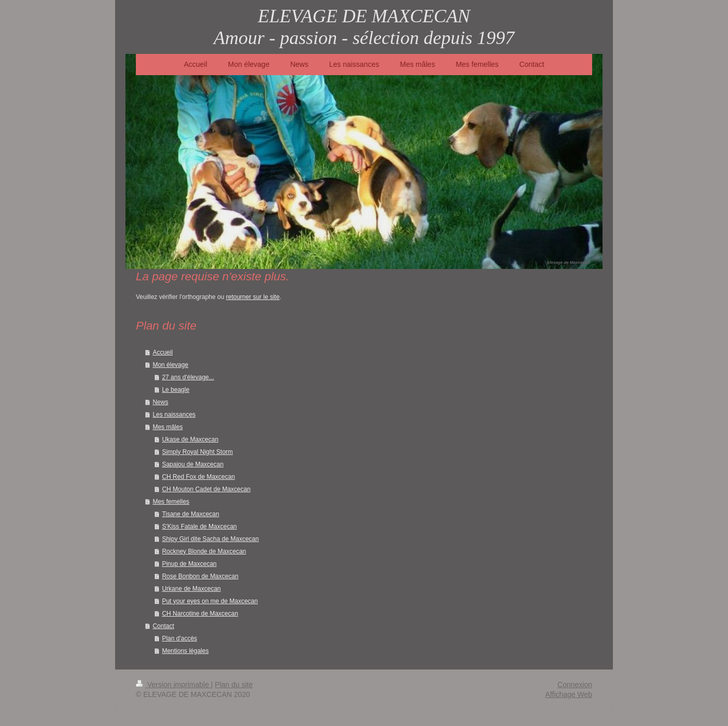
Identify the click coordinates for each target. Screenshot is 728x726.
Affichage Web (569, 694)
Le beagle (176, 390)
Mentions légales (185, 651)
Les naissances (174, 415)
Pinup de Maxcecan (189, 564)
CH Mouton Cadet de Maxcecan (206, 489)
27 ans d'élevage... (188, 377)
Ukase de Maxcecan (190, 439)
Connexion (575, 685)
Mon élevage (170, 365)
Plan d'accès (179, 638)
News (160, 402)
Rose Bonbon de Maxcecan (200, 576)
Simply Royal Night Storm (197, 452)
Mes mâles (167, 427)
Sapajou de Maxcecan (193, 464)
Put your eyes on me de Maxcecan (210, 601)
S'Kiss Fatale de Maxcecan (199, 526)
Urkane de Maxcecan (191, 589)
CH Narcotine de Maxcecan (200, 614)
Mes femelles (171, 502)
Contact (163, 626)
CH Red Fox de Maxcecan (198, 477)
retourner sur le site (253, 297)
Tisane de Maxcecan (190, 514)
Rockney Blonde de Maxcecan (204, 551)
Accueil (163, 352)
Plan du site (234, 685)
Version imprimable (173, 685)
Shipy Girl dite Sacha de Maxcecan (210, 539)
